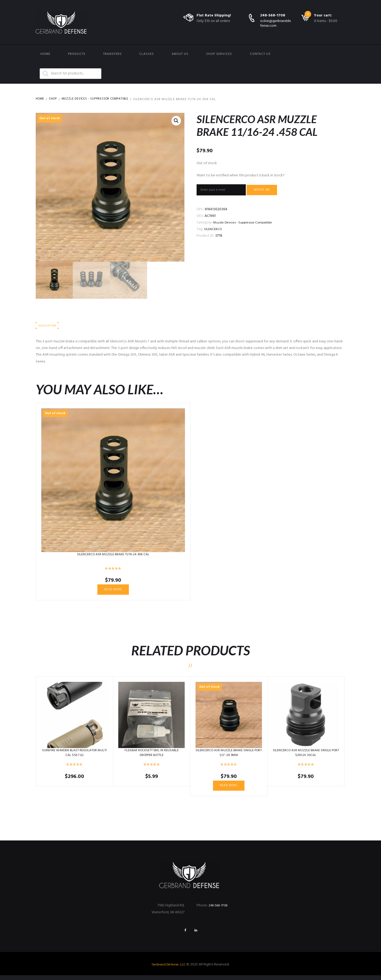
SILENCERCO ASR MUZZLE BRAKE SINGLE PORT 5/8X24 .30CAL (306, 755)
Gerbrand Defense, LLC (169, 969)
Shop (55, 99)
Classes (147, 54)
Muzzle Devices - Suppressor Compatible (101, 99)
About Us (180, 54)
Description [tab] (48, 326)
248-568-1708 (273, 15)
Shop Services (219, 54)
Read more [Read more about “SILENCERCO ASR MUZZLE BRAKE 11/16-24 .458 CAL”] (113, 591)
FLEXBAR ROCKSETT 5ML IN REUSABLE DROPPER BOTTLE (152, 755)
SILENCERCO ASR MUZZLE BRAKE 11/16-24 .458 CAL (113, 555)
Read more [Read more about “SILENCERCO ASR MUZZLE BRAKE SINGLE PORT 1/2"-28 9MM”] (229, 788)
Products (77, 54)
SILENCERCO (214, 231)
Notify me (270, 191)
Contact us (260, 54)
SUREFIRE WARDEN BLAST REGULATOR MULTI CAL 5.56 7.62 (74, 755)
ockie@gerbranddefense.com (276, 23)
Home (45, 54)
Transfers (112, 54)
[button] (176, 121)
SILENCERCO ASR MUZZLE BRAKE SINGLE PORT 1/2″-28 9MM (229, 755)
